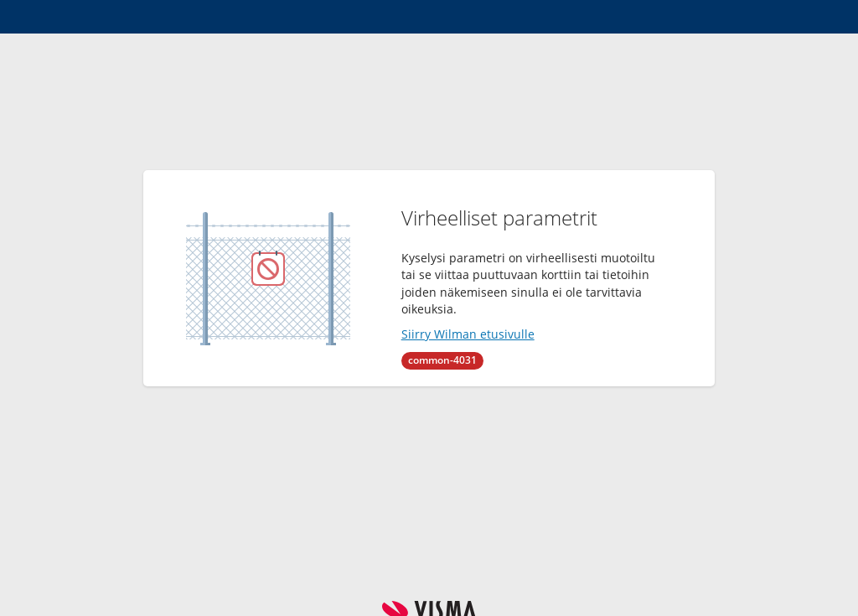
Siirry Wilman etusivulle (468, 334)
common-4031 (442, 360)
